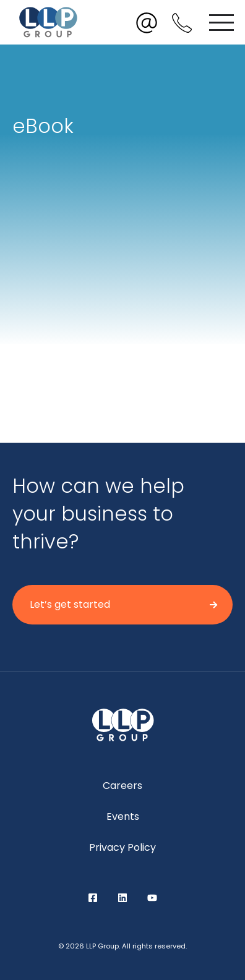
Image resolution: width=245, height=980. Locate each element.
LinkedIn (123, 898)
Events (123, 816)
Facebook (93, 898)
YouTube (152, 898)
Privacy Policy (123, 847)
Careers (123, 786)
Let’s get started (70, 604)
